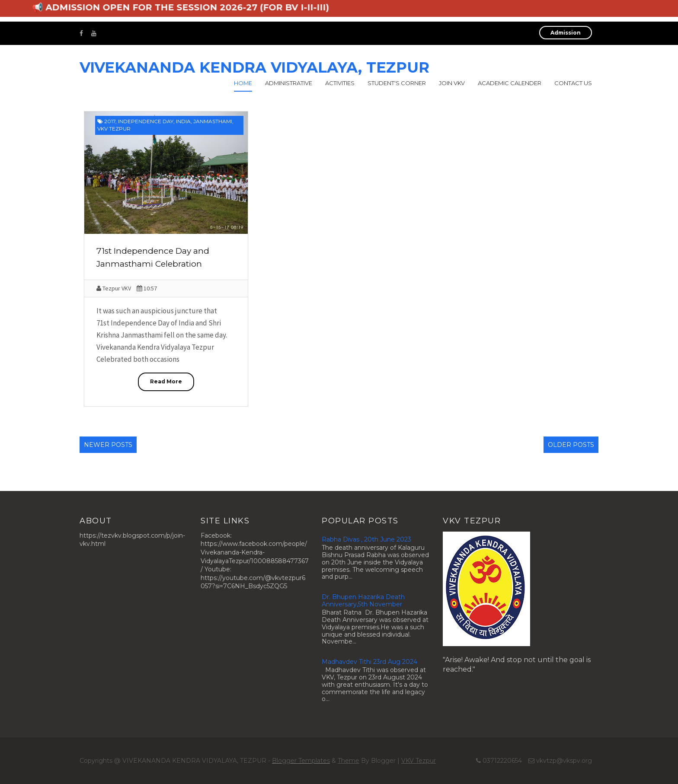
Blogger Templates (301, 761)
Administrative (289, 83)
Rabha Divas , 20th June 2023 (366, 539)
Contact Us (573, 83)
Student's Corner (397, 83)
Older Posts (571, 445)
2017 (110, 121)
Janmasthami (213, 121)
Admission (566, 33)
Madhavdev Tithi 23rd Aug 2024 (369, 662)
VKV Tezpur (114, 129)
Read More (166, 381)
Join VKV (452, 83)
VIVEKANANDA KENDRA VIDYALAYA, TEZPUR (254, 67)
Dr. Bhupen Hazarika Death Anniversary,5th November (363, 601)
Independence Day (146, 121)
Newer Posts (108, 445)
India (183, 121)
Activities (340, 83)
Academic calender (510, 83)
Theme (349, 761)
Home (243, 83)
